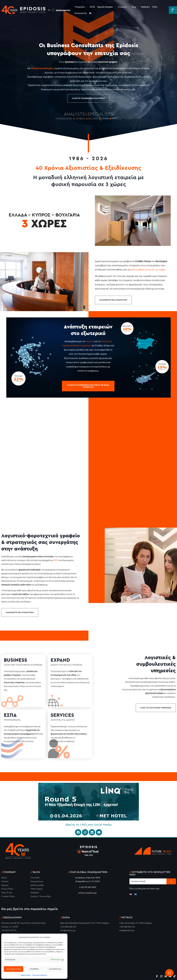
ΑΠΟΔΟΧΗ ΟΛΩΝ (14, 969)
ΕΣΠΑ (92, 7)
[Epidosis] (24, 10)
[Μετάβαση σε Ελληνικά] (135, 894)
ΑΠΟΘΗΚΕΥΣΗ (55, 969)
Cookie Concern (26, 975)
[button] (173, 10)
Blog (134, 7)
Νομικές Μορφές (105, 7)
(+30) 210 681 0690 (88, 887)
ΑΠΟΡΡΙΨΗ (34, 969)
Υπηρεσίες (80, 7)
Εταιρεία (122, 7)
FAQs (155, 7)
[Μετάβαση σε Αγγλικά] (90, 13)
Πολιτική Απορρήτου (40, 975)
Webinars (145, 7)
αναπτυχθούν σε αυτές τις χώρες (148, 270)
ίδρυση (90, 341)
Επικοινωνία (81, 13)
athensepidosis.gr (88, 893)
